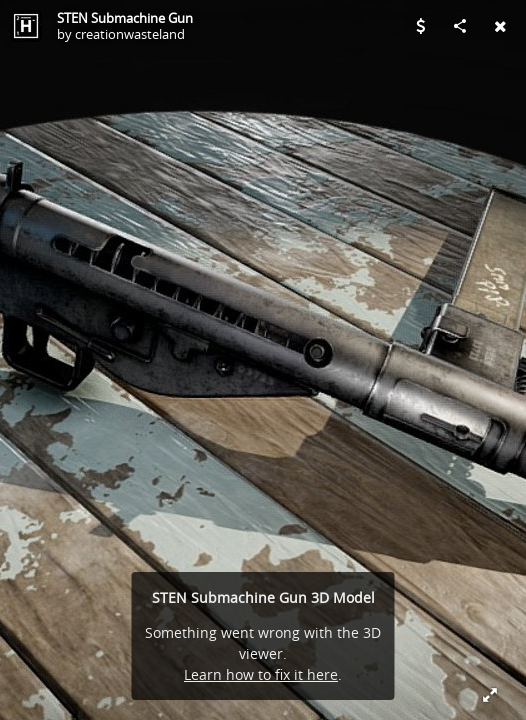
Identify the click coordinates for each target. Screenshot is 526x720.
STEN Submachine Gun (125, 18)
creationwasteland (130, 34)
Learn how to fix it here (261, 674)
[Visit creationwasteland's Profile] (26, 26)
